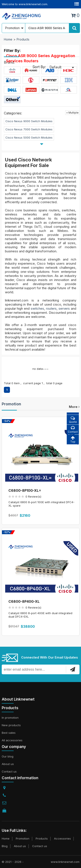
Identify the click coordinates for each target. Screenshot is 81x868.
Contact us (9, 771)
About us (8, 764)
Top (73, 439)
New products (11, 725)
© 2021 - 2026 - (13, 862)
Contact (73, 430)
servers (64, 308)
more (74, 407)
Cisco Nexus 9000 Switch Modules (29, 121)
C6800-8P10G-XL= (25, 490)
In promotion (10, 718)
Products (23, 39)
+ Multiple (72, 113)
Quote (73, 420)
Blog (5, 846)
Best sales (9, 733)
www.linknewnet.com (65, 862)
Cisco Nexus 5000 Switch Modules (29, 137)
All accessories (12, 740)
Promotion (11, 404)
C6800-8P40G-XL (24, 601)
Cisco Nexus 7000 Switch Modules (29, 129)
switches (37, 308)
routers (51, 308)
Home (8, 39)
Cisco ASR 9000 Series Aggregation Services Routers (41, 58)
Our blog (8, 756)
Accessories (62, 838)
